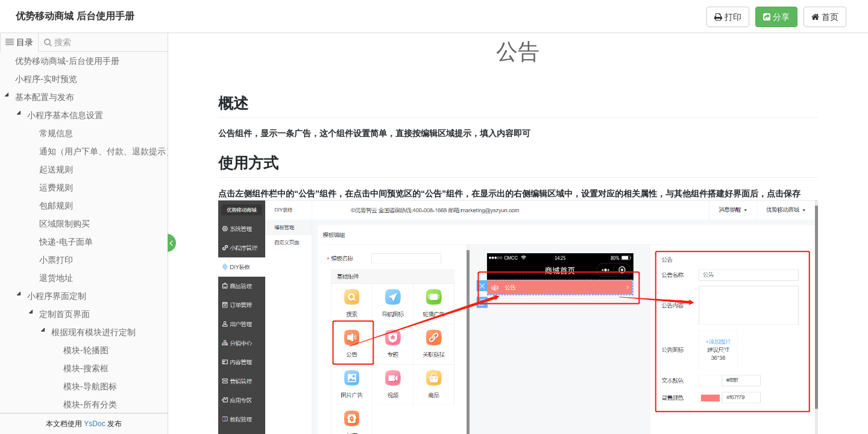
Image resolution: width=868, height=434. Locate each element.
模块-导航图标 (90, 386)
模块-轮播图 (86, 350)
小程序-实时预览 (46, 79)
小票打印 (56, 260)
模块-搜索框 (86, 368)
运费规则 (56, 187)
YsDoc (94, 424)
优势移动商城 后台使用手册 (75, 16)
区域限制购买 (64, 224)
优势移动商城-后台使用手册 (67, 61)
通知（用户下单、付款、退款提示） (107, 151)
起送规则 (56, 169)
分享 (776, 17)
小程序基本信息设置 (65, 115)
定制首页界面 (64, 314)
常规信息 (56, 133)
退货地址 (56, 278)
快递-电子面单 (66, 242)
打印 (728, 17)
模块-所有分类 (90, 404)
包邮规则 (56, 206)
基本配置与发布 (45, 97)
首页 (825, 17)
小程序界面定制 (57, 296)
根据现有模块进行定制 (93, 332)
